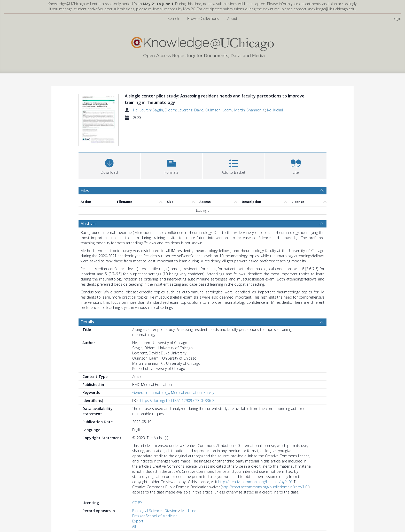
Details (87, 322)
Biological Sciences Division (155, 511)
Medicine (189, 511)
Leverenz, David (191, 110)
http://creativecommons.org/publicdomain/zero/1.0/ (265, 487)
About (232, 18)
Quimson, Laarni (219, 110)
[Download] (109, 165)
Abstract (89, 224)
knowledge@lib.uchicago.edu (331, 9)
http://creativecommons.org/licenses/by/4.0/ (255, 482)
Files (85, 191)
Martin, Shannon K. (250, 110)
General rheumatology (151, 393)
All (134, 526)
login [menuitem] (397, 18)
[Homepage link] (202, 46)
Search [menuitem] (173, 18)
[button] (172, 165)
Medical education (186, 393)
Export (138, 521)
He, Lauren (142, 110)
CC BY (137, 503)
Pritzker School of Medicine (155, 516)
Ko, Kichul (275, 110)
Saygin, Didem (164, 110)
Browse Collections (203, 18)
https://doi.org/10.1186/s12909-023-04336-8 (177, 401)
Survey (209, 393)
